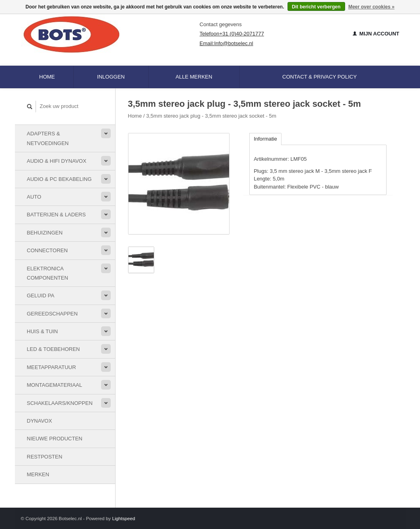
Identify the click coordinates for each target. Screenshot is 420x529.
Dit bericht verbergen (316, 7)
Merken (38, 474)
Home (47, 77)
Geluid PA (41, 296)
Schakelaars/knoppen (60, 403)
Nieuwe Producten (55, 439)
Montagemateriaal (55, 385)
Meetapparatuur (52, 367)
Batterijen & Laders (56, 215)
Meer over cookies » (371, 7)
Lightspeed (123, 518)
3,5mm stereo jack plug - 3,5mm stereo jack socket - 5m (211, 116)
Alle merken (194, 77)
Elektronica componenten (48, 273)
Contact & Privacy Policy (320, 77)
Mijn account (376, 34)
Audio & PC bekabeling (59, 179)
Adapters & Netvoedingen (48, 138)
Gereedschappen (52, 314)
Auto (34, 197)
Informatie (265, 139)
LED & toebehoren (54, 349)
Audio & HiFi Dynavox (57, 161)
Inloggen (111, 77)
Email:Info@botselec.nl (227, 43)
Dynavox (40, 421)
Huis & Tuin (42, 331)
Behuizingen (45, 233)
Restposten (45, 457)
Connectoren (48, 250)
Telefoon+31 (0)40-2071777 (232, 34)
